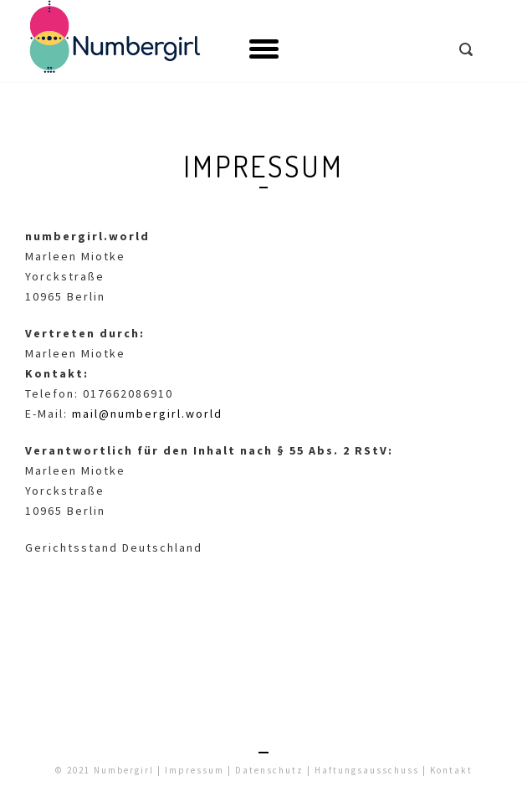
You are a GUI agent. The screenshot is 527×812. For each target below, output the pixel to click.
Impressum (194, 770)
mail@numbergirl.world (147, 414)
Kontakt (451, 770)
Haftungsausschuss (367, 770)
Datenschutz (269, 770)
